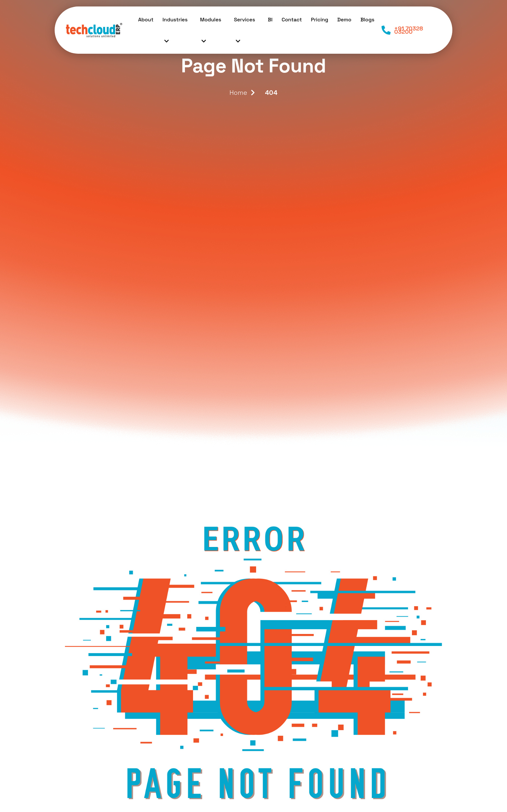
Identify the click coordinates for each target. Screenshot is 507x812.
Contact (292, 20)
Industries (175, 34)
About (146, 20)
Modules (210, 34)
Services (245, 34)
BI (270, 20)
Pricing (320, 20)
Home (238, 93)
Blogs (367, 20)
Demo (344, 20)
